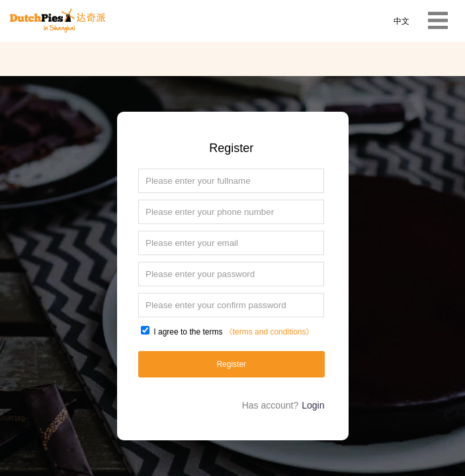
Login (313, 405)
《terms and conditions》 (270, 332)
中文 (402, 21)
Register (231, 364)
